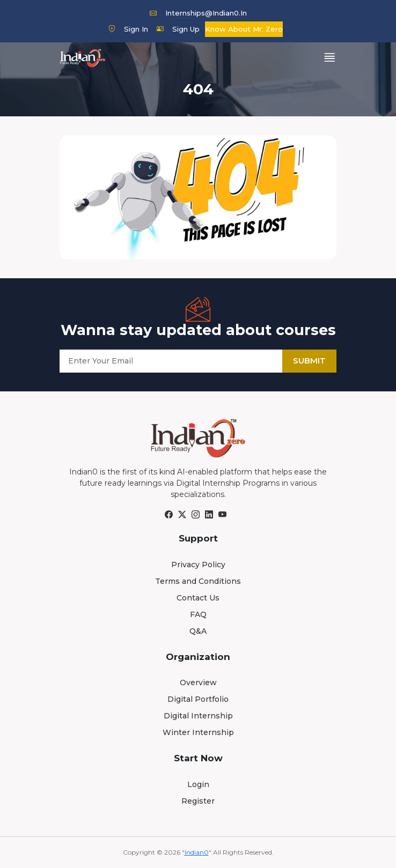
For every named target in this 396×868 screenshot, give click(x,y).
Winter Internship (198, 732)
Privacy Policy (198, 565)
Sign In (128, 29)
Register (198, 801)
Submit (309, 361)
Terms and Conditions (198, 581)
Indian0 (197, 852)
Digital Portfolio (198, 699)
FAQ (198, 614)
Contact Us (198, 598)
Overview (198, 682)
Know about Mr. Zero (244, 29)
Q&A (198, 631)
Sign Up (178, 29)
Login (198, 784)
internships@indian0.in (198, 13)
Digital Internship (198, 716)
